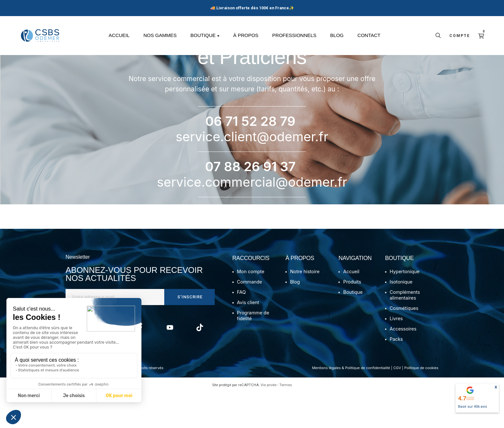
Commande (249, 317)
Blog (295, 317)
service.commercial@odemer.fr (252, 217)
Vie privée (269, 420)
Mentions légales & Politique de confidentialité (351, 404)
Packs (396, 375)
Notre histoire (305, 307)
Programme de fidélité (253, 351)
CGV (397, 404)
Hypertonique (405, 307)
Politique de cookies (421, 404)
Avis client (248, 338)
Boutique (353, 328)
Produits (352, 317)
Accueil (351, 307)
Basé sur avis (473, 407)
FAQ (241, 328)
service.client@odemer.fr (252, 172)
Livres (396, 354)
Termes (286, 420)
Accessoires (403, 364)
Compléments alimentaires (405, 331)
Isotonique (401, 317)
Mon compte (251, 307)
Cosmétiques (404, 344)
